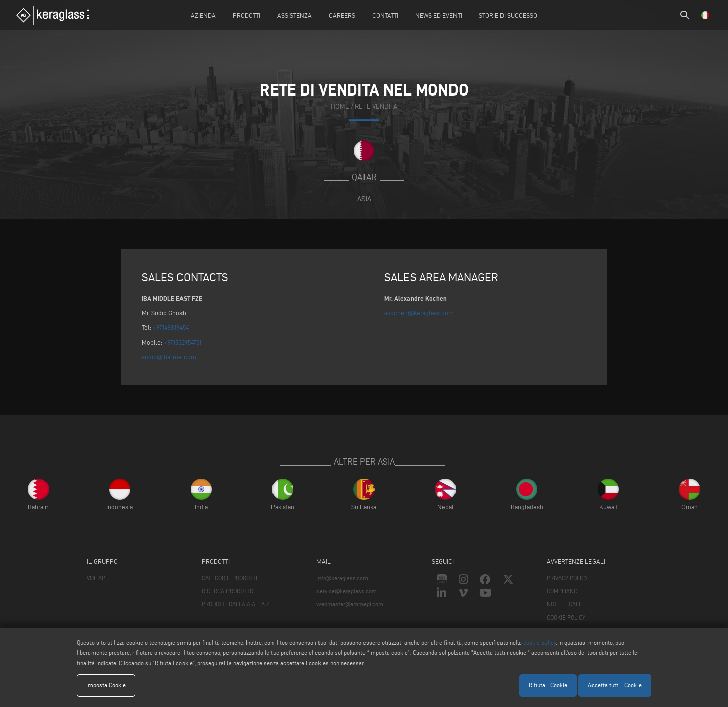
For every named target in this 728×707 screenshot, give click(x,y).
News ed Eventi (439, 15)
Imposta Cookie (106, 685)
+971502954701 (183, 342)
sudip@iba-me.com (169, 357)
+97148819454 (171, 327)
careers (342, 15)
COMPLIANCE (564, 591)
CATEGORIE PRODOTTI (230, 578)
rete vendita (376, 107)
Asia (364, 199)
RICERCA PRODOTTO (227, 591)
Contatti (385, 15)
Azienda (203, 15)
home (340, 107)
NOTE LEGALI (563, 604)
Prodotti (246, 15)
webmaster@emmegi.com (350, 604)
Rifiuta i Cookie (548, 685)
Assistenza (294, 15)
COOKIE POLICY (566, 617)
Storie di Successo (508, 15)
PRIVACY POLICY (567, 578)
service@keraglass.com (347, 591)
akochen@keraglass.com (419, 313)
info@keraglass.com (342, 578)
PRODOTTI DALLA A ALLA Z (236, 604)
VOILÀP (96, 578)
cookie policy (539, 643)
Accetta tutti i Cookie (615, 685)
